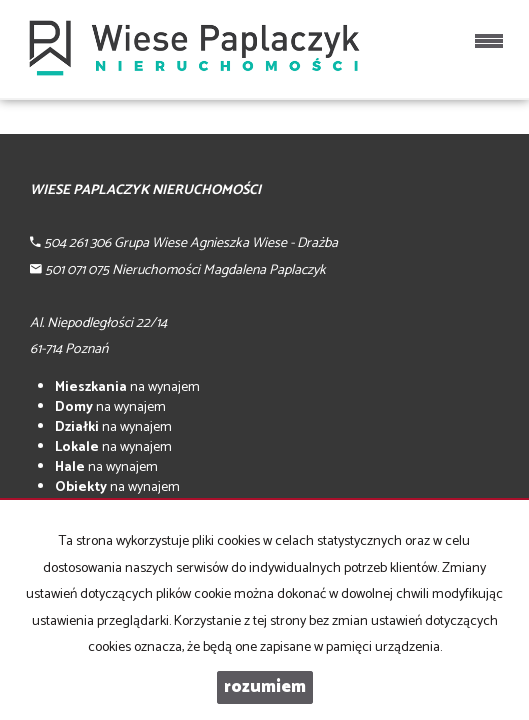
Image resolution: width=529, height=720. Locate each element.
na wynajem (127, 387)
